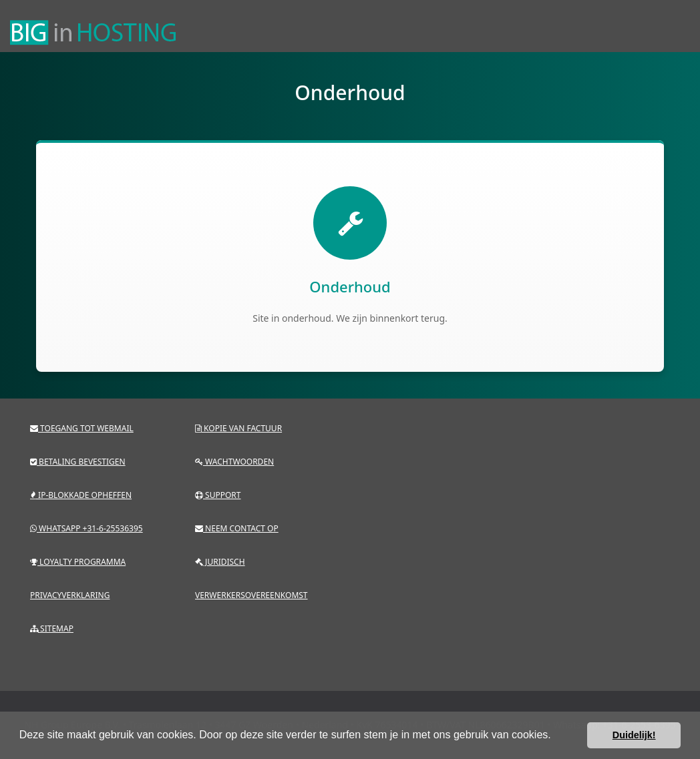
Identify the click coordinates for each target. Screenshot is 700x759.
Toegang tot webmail (82, 428)
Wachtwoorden (234, 462)
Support (218, 495)
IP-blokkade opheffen (81, 495)
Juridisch (220, 562)
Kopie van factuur (238, 428)
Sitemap (52, 628)
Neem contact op (237, 528)
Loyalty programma (78, 562)
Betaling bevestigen (78, 462)
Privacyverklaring (70, 595)
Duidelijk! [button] (634, 735)
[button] (556, 736)
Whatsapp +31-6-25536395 (86, 528)
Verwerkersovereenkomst (251, 595)
